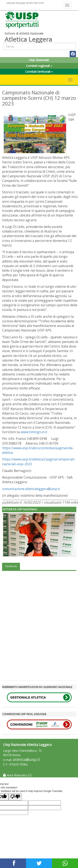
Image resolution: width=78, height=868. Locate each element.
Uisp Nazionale (39, 60)
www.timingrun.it (34, 432)
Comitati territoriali (39, 72)
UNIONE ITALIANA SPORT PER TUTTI (25, 3)
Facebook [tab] (11, 566)
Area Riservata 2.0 (17, 775)
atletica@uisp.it (26, 760)
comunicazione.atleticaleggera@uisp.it (31, 489)
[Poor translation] (15, 797)
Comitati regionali (39, 66)
